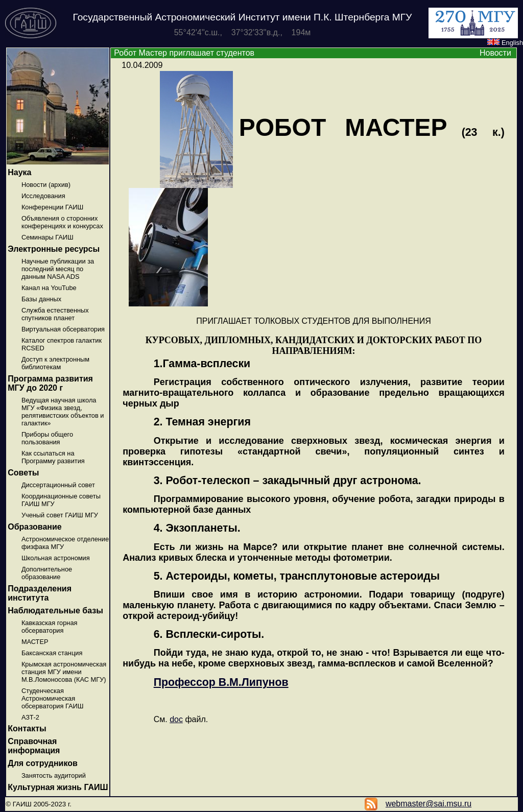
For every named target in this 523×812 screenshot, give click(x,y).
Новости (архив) (46, 185)
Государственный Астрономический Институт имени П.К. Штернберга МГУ (243, 17)
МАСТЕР (35, 642)
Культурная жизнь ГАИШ (58, 787)
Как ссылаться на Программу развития (53, 457)
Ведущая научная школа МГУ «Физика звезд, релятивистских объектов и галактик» (63, 412)
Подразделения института (40, 593)
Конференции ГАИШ (52, 207)
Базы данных (41, 299)
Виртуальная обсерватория (63, 329)
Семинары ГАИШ (47, 237)
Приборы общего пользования (47, 438)
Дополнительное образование (47, 573)
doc (176, 719)
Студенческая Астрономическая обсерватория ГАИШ (53, 698)
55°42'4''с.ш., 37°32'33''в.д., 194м (243, 32)
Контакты (27, 729)
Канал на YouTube (49, 288)
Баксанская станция (52, 653)
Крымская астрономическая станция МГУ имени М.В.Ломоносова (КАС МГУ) (64, 672)
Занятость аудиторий (54, 775)
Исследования (43, 196)
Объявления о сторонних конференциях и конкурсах (62, 222)
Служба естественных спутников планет (55, 314)
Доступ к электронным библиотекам (55, 363)
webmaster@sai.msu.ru (429, 804)
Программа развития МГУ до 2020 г (50, 383)
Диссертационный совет (58, 485)
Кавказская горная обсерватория (50, 627)
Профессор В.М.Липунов (221, 682)
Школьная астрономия (56, 558)
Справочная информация (34, 746)
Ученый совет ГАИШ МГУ (60, 515)
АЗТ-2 (30, 717)
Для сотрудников (43, 763)
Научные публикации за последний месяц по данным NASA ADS (58, 269)
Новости (495, 53)
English (505, 43)
